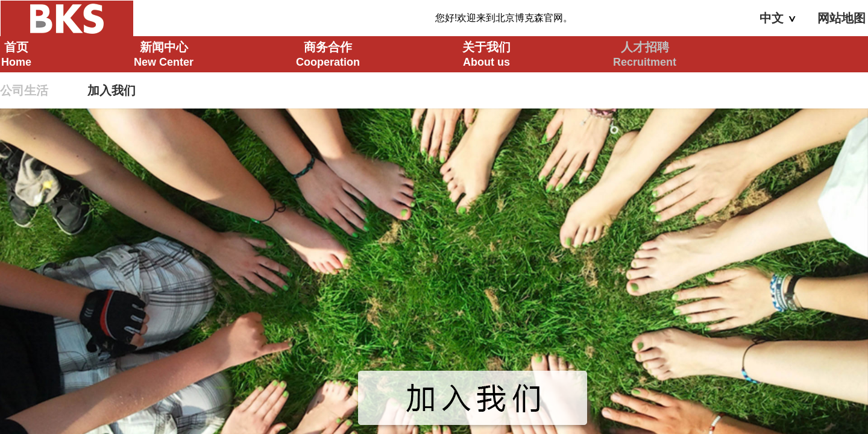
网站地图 (841, 18)
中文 (778, 18)
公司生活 (24, 90)
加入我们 (112, 90)
